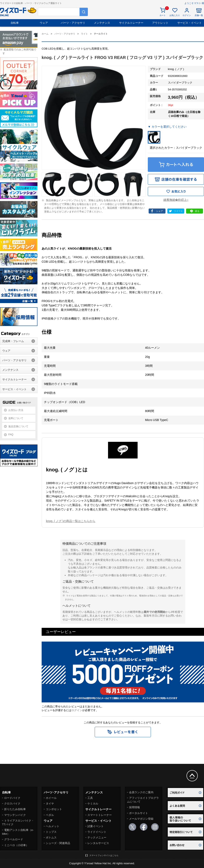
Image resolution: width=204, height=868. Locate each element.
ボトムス (51, 837)
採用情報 (134, 807)
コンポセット (54, 809)
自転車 (15, 23)
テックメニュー (97, 837)
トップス (51, 832)
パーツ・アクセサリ (73, 23)
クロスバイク (12, 804)
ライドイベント (97, 832)
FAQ (11, 435)
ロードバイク (12, 798)
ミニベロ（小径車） (16, 845)
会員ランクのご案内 (141, 792)
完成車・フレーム (13, 341)
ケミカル (93, 804)
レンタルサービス (98, 843)
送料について (16, 418)
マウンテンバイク (15, 815)
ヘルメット (53, 826)
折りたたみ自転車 (15, 809)
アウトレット (160, 23)
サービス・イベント (190, 23)
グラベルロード (14, 839)
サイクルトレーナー (131, 23)
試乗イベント (96, 826)
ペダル (50, 815)
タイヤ (50, 804)
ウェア (44, 23)
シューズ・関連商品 (58, 843)
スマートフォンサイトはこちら (104, 855)
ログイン (77, 710)
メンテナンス (102, 23)
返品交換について (18, 426)
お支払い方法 (16, 410)
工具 (90, 798)
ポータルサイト (139, 813)
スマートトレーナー (100, 815)
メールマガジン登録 (141, 819)
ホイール (51, 798)
